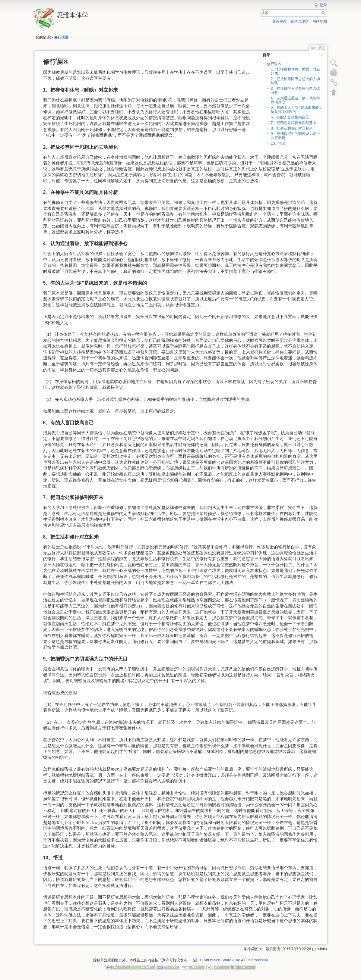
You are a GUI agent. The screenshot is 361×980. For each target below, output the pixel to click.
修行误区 (61, 37)
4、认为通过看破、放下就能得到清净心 (295, 100)
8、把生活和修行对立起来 (292, 128)
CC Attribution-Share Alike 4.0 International (233, 960)
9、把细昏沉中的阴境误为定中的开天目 (295, 136)
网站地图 (320, 21)
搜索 (324, 13)
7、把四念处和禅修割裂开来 (294, 123)
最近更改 (280, 21)
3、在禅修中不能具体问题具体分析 (295, 91)
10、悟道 (278, 143)
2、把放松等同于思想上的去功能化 (295, 81)
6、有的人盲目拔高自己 (290, 117)
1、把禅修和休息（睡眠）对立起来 (295, 71)
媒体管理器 (299, 21)
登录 (323, 5)
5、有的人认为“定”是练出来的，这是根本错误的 (297, 109)
